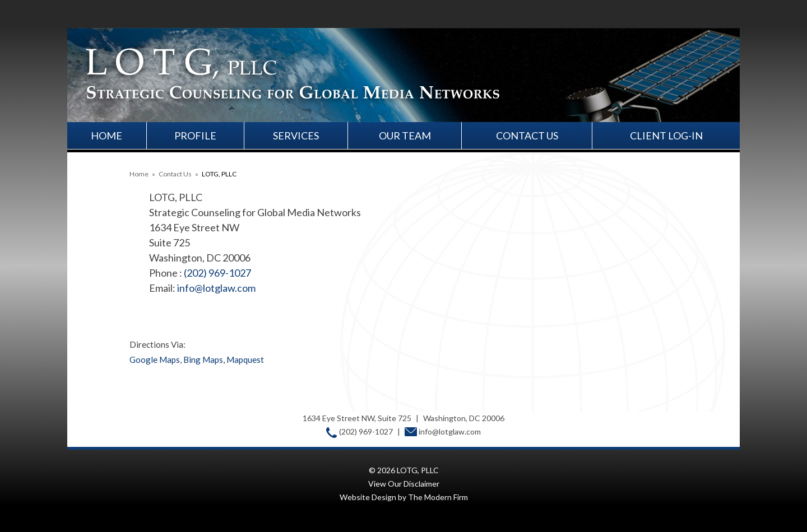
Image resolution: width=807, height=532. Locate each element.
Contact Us (527, 136)
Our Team (405, 136)
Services (296, 136)
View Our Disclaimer (404, 484)
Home (106, 136)
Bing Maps (203, 360)
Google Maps (155, 360)
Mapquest (245, 360)
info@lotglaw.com (216, 288)
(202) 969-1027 (217, 273)
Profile (195, 136)
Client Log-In (666, 136)
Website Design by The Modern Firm (404, 497)
